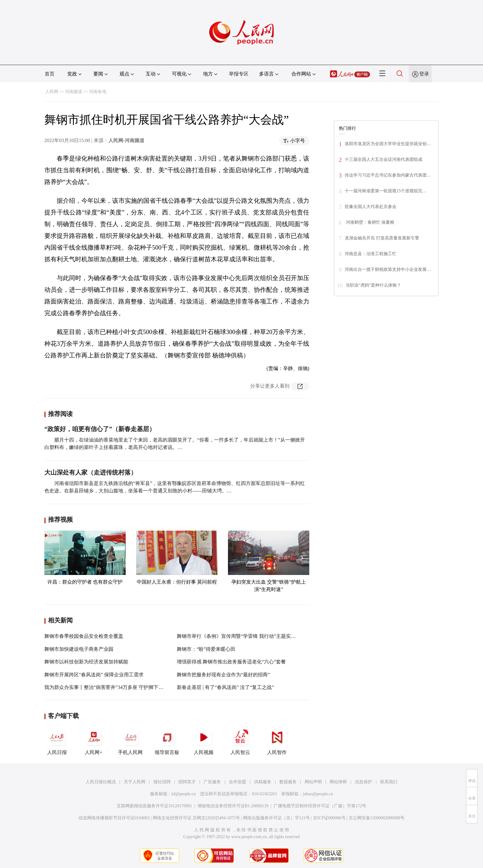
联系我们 (389, 782)
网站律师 (338, 782)
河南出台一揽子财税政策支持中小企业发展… (388, 269)
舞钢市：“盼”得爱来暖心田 (206, 649)
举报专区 (239, 74)
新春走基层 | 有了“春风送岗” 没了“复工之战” (225, 687)
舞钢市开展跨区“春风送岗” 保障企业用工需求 (94, 675)
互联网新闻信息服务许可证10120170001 (154, 806)
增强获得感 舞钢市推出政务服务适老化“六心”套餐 (231, 662)
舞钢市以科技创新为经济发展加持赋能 (86, 662)
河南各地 (98, 92)
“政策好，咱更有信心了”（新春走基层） (100, 429)
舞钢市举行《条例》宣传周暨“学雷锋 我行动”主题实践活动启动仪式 (251, 636)
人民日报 (57, 741)
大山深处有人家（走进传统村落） (91, 472)
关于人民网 (135, 782)
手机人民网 (130, 741)
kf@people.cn (184, 794)
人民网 (52, 92)
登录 (424, 74)
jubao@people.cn (318, 794)
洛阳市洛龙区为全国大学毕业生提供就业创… (388, 144)
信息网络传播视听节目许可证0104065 (114, 818)
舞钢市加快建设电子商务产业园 (79, 649)
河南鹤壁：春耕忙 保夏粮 (372, 222)
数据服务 (288, 782)
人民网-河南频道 (126, 140)
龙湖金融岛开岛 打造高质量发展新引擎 (382, 238)
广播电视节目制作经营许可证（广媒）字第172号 (320, 806)
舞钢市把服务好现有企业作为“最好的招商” (223, 675)
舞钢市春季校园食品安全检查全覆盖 (84, 636)
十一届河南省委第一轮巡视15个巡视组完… (386, 191)
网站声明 (313, 782)
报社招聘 (162, 782)
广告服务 (212, 782)
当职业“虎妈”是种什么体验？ (373, 285)
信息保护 (363, 782)
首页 (50, 74)
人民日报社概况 (101, 782)
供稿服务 (263, 782)
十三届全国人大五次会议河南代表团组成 (384, 159)
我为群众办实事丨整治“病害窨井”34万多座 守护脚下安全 (106, 687)
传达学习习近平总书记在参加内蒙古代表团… (388, 175)
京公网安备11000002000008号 (377, 818)
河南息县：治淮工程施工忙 (371, 254)
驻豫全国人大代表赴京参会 (371, 207)
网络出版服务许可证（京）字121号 (276, 818)
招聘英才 (187, 782)
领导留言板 (167, 741)
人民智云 (240, 741)
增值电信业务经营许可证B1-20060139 (233, 806)
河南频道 (74, 92)
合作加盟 (237, 782)
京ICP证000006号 (329, 818)
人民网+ (94, 741)
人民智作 (277, 741)
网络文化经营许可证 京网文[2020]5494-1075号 (197, 818)
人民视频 (204, 741)
